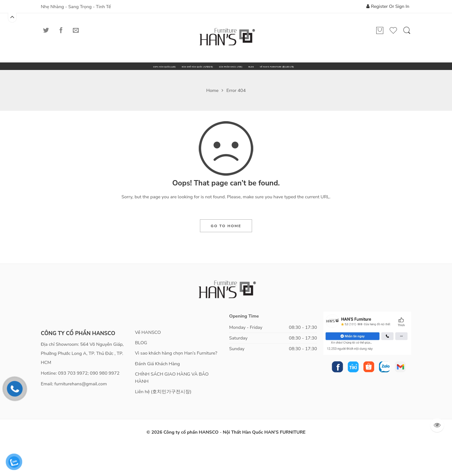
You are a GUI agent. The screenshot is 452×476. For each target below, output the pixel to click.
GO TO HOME (226, 256)
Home (212, 121)
